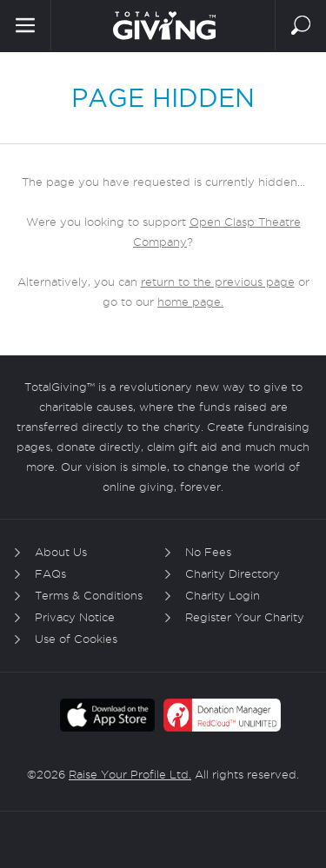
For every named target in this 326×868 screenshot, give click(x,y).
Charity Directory (233, 573)
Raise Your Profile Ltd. (130, 774)
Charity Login (223, 595)
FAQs (50, 573)
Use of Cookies (76, 639)
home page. (190, 301)
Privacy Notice (75, 617)
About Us (61, 552)
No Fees (208, 552)
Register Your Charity (245, 617)
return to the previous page (218, 282)
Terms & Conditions (89, 595)
